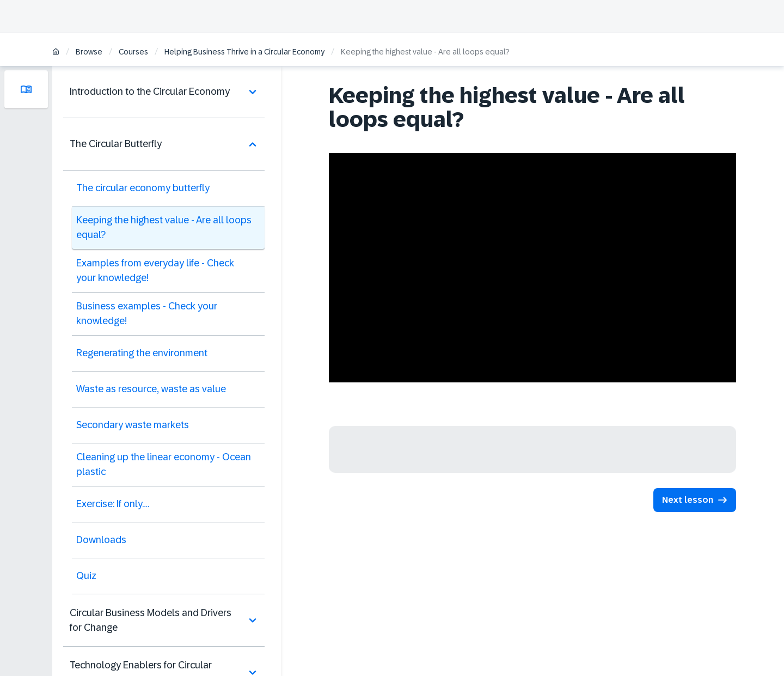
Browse (89, 52)
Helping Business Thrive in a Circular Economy (244, 52)
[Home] (56, 53)
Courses (133, 52)
